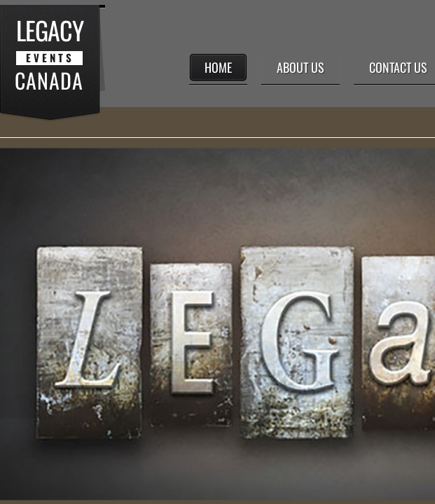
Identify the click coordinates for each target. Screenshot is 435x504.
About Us (301, 67)
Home (218, 67)
